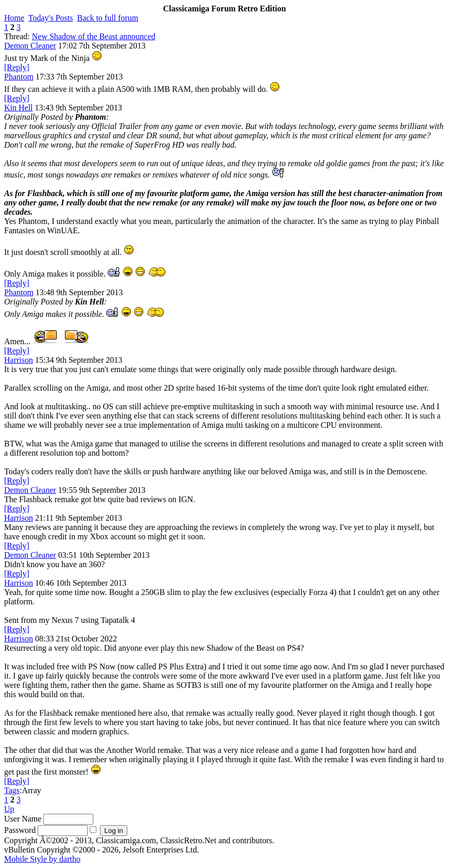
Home (14, 18)
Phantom (19, 77)
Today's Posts (51, 18)
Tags (12, 790)
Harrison (19, 360)
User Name (23, 819)
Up (9, 809)
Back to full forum (108, 18)
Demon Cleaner (30, 46)
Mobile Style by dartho (42, 859)
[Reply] (17, 67)
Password (20, 830)
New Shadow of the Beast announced (94, 36)
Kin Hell (19, 108)
